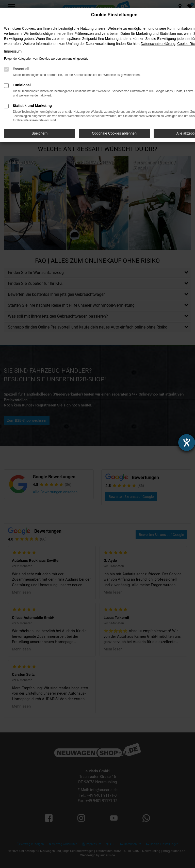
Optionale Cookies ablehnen (114, 133)
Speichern (39, 133)
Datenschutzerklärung (158, 44)
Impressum (13, 51)
